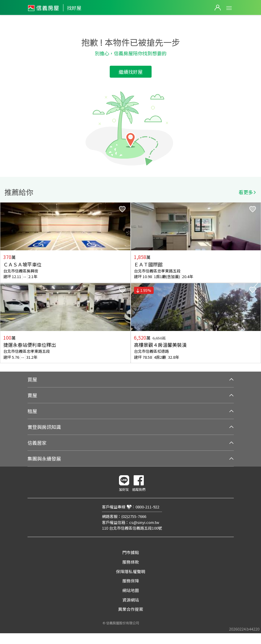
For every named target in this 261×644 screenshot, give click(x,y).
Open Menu (229, 8)
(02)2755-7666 (134, 516)
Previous (5, 283)
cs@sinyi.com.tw (144, 522)
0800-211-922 (147, 507)
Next (256, 283)
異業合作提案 (131, 609)
